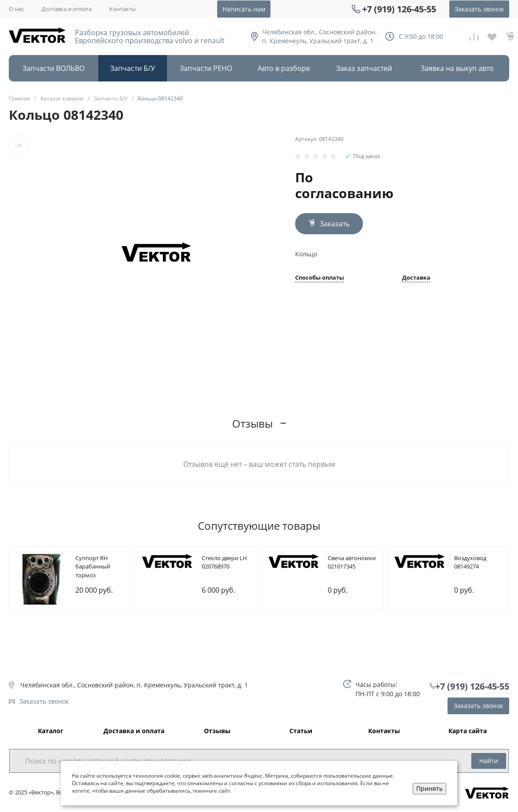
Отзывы (217, 731)
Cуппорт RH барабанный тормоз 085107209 (93, 571)
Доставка (416, 278)
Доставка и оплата (67, 9)
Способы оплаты (320, 278)
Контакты (122, 9)
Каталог (51, 731)
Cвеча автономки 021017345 (352, 562)
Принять (429, 788)
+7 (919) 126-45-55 (399, 9)
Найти (489, 761)
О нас (16, 9)
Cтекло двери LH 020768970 (224, 562)
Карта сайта (468, 731)
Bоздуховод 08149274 (470, 562)
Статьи (301, 731)
